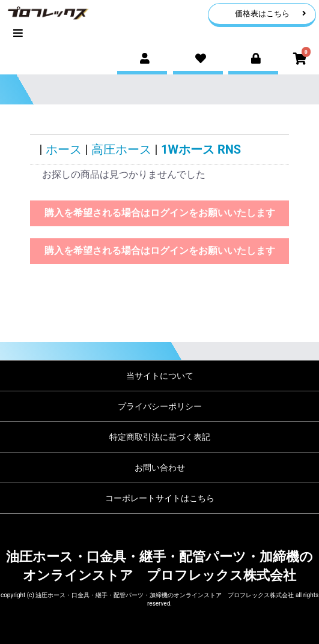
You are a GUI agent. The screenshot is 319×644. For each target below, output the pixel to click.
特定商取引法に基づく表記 (160, 437)
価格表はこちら (271, 14)
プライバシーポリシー (160, 406)
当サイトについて (160, 376)
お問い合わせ (160, 468)
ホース (64, 149)
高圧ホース (121, 149)
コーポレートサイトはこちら (160, 498)
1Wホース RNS (201, 149)
